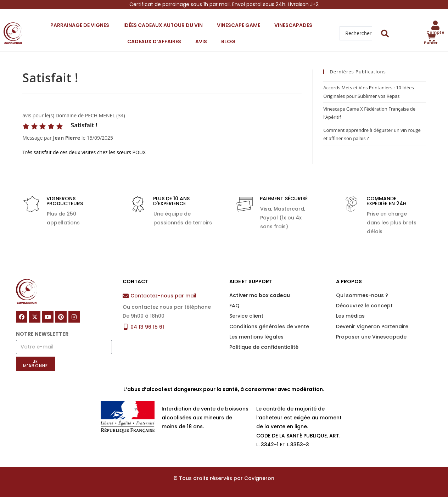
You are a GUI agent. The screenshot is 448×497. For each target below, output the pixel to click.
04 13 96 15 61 (147, 327)
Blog (228, 41)
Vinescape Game (239, 25)
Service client (246, 316)
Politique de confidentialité (264, 347)
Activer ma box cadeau (260, 295)
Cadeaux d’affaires (154, 41)
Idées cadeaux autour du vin (163, 25)
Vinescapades (293, 25)
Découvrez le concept (364, 306)
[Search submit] (385, 33)
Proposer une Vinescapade (371, 337)
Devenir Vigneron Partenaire (372, 326)
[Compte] (436, 25)
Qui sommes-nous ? (362, 295)
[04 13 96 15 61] (126, 327)
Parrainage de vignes (80, 25)
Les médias (350, 316)
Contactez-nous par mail (163, 296)
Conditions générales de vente (269, 326)
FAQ (234, 306)
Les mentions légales (256, 337)
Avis (201, 41)
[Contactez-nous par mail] (126, 296)
